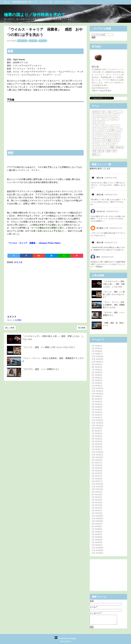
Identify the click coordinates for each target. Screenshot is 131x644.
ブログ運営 (107, 140)
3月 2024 (97, 412)
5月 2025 (97, 375)
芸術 (94, 151)
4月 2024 (97, 410)
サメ (94, 130)
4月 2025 (97, 378)
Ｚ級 (109, 112)
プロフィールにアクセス (101, 91)
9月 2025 (97, 364)
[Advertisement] (45, 289)
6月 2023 (97, 436)
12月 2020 (97, 516)
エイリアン (114, 115)
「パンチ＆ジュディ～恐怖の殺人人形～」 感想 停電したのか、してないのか (114, 284)
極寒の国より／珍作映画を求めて (35, 15)
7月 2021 (97, 497)
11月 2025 (97, 359)
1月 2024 (97, 417)
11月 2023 (97, 423)
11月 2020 (97, 518)
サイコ (105, 126)
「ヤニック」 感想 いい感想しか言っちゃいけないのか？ (49, 347)
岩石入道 (95, 67)
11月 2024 (97, 391)
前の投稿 (82, 328)
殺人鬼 (101, 151)
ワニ (106, 147)
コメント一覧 (46, 2)
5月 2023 (97, 439)
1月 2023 (97, 449)
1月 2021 (97, 513)
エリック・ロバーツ (101, 119)
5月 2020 (97, 534)
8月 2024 (97, 399)
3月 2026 (97, 348)
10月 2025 (97, 362)
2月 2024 (97, 415)
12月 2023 (97, 420)
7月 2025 (97, 370)
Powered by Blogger (65, 638)
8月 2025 (97, 367)
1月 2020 (97, 545)
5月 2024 (97, 407)
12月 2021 (97, 484)
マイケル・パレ (99, 144)
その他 (111, 130)
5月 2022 (97, 471)
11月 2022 (97, 455)
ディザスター (98, 133)
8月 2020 (97, 526)
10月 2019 (97, 553)
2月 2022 (97, 479)
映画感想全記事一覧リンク (25, 2)
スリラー (33, 41)
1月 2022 (97, 481)
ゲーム (101, 123)
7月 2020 (97, 529)
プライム (43, 41)
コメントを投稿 (14, 320)
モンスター (112, 144)
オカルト (115, 119)
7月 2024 (97, 402)
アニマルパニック (100, 115)
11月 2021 (97, 487)
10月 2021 (97, 489)
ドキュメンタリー (113, 133)
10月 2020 (97, 521)
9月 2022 (97, 460)
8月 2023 (97, 431)
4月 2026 (97, 346)
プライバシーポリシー (65, 2)
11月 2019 (97, 550)
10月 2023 (97, 425)
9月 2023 (97, 428)
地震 (108, 151)
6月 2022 (97, 468)
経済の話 (120, 147)
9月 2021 (97, 492)
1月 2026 (97, 354)
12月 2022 (97, 452)
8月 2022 (97, 463)
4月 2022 (97, 473)
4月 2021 (97, 505)
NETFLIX (96, 112)
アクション (118, 112)
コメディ (96, 126)
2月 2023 (97, 447)
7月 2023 (97, 433)
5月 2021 (97, 502)
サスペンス (22, 41)
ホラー (116, 140)
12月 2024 (97, 388)
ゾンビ (119, 130)
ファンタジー (115, 137)
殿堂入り (96, 154)
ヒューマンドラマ (100, 137)
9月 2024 (97, 396)
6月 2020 (97, 532)
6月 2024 (97, 404)
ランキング (97, 147)
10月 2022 (97, 457)
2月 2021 (97, 510)
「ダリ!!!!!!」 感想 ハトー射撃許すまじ (41, 369)
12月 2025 (97, 356)
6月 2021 (97, 500)
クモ (94, 123)
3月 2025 (97, 380)
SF (104, 112)
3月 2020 (97, 540)
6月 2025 (97, 372)
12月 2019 (97, 548)
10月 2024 (97, 394)
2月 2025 (97, 383)
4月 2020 (97, 537)
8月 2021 (97, 495)
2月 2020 (97, 542)
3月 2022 (97, 476)
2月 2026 (97, 351)
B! (52, 256)
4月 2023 (97, 441)
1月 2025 (97, 386)
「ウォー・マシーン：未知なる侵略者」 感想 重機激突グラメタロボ (114, 305)
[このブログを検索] (103, 35)
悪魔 (112, 147)
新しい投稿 (10, 328)
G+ (39, 256)
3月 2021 (97, 508)
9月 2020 (97, 524)
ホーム (7, 2)
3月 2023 (97, 444)
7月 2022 (97, 465)
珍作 (114, 151)
